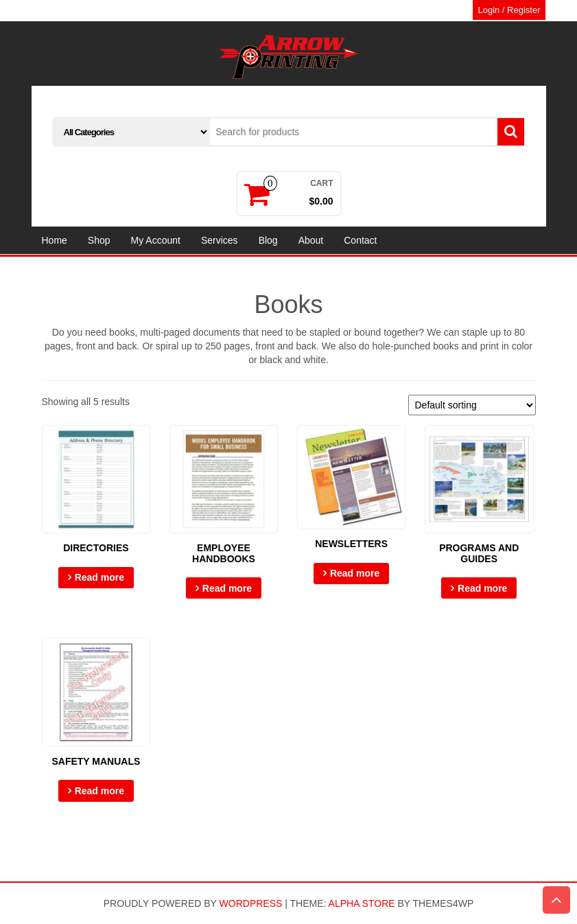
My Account (156, 240)
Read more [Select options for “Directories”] (99, 577)
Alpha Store (362, 903)
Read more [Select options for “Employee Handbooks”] (227, 588)
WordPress (251, 903)
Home (55, 240)
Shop (99, 240)
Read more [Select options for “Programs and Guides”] (482, 588)
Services (220, 240)
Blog (268, 240)
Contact (360, 240)
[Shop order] (472, 405)
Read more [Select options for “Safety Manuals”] (99, 791)
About (311, 240)
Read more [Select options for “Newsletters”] (355, 573)
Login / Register (509, 10)
